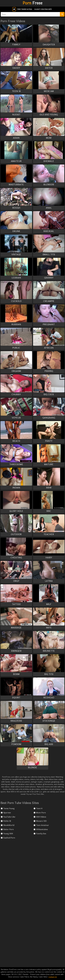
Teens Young (8, 808)
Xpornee (6, 813)
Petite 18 (6, 821)
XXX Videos (40, 817)
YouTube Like (8, 817)
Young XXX (7, 834)
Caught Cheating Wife (43, 9)
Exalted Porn (8, 838)
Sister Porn (7, 829)
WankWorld (7, 825)
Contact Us (53, 977)
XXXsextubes (41, 829)
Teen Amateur (41, 825)
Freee (32, 3)
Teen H (38, 808)
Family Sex (40, 834)
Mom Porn (40, 813)
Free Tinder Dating (25, 9)
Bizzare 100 (40, 821)
